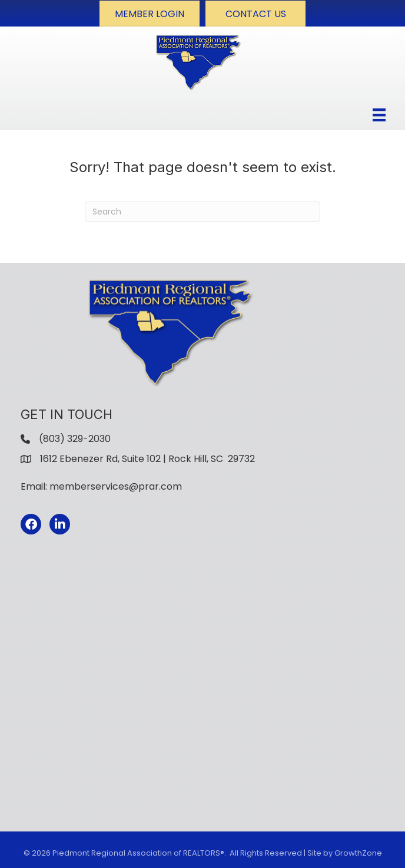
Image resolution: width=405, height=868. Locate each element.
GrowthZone (358, 853)
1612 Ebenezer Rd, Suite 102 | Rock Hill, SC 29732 (147, 459)
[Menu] (379, 115)
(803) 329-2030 (75, 439)
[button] (150, 14)
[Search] (203, 212)
